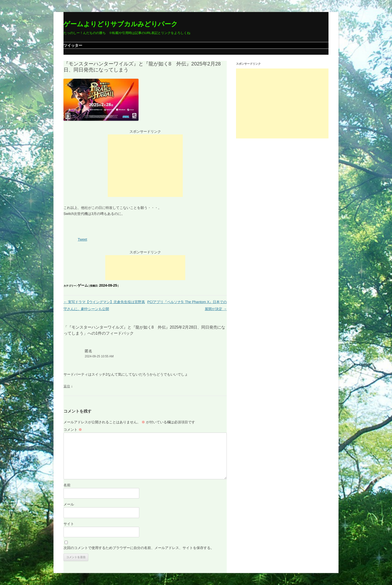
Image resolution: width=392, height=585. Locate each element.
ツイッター (73, 45)
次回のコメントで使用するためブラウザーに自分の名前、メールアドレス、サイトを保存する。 (139, 548)
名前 (67, 485)
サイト (69, 524)
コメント (73, 430)
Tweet (82, 239)
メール (69, 504)
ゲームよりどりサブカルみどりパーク (121, 24)
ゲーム (83, 285)
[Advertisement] (145, 166)
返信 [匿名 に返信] (67, 386)
